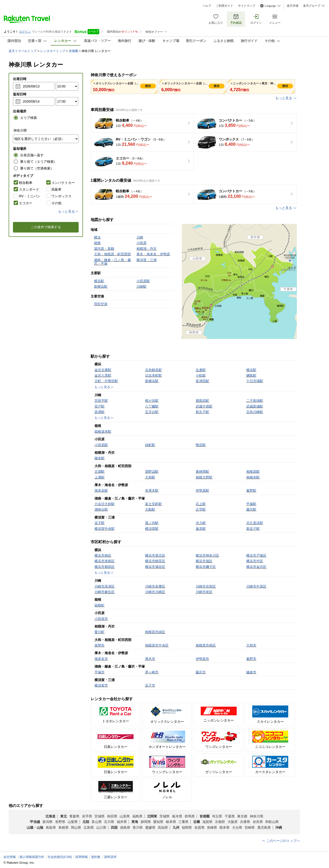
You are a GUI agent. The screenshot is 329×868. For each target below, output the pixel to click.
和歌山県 (272, 822)
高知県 (163, 827)
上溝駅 (100, 477)
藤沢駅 (251, 509)
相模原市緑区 (155, 632)
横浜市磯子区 (206, 567)
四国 (114, 827)
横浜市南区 (103, 555)
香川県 (138, 827)
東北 (64, 816)
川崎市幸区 (204, 592)
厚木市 (150, 659)
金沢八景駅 (103, 375)
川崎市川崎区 (155, 592)
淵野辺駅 (152, 472)
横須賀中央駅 (105, 529)
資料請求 (110, 857)
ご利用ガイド (224, 6)
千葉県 (230, 816)
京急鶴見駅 (153, 370)
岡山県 (76, 827)
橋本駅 (100, 458)
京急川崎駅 (255, 412)
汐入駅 (201, 523)
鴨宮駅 (201, 445)
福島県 (137, 816)
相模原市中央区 (157, 645)
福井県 (122, 822)
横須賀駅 (152, 529)
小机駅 (201, 375)
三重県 (183, 822)
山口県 (101, 827)
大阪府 (233, 822)
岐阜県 (171, 822)
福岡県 (187, 827)
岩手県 (87, 816)
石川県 (109, 822)
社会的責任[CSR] (60, 857)
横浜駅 (251, 370)
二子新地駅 (255, 401)
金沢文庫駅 (103, 370)
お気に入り (216, 19)
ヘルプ (207, 6)
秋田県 (112, 816)
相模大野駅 (204, 477)
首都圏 (73, 51)
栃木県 (177, 816)
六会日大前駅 (105, 504)
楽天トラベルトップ (23, 51)
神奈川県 (257, 816)
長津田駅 (202, 381)
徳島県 (125, 827)
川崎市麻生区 (105, 592)
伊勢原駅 (202, 490)
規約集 (96, 857)
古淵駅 (100, 472)
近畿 (197, 822)
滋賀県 (207, 822)
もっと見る (286, 98)
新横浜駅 (152, 381)
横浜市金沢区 (256, 567)
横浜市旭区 (204, 561)
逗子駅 (100, 523)
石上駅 (201, 504)
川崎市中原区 (256, 586)
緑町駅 (150, 445)
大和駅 (150, 477)
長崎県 (212, 827)
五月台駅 (152, 412)
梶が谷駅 (152, 401)
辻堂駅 (201, 509)
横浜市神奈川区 (207, 555)
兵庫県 (245, 822)
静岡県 (146, 822)
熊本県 (224, 827)
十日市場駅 (255, 381)
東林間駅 (202, 472)
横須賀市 (101, 685)
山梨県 (73, 822)
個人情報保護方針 (32, 857)
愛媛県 (150, 827)
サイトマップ (247, 6)
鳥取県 (51, 827)
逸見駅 (201, 529)
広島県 (89, 827)
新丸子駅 (202, 412)
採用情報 (82, 857)
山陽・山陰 (35, 827)
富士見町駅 (153, 504)
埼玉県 (217, 816)
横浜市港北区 (155, 555)
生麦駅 (201, 370)
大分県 (237, 827)
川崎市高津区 (105, 586)
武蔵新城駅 (255, 406)
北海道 (50, 816)
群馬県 (190, 816)
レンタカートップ (53, 51)
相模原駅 (253, 472)
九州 (176, 827)
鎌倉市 (251, 672)
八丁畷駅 (152, 406)
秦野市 (251, 659)
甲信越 (35, 822)
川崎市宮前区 (206, 586)
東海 (135, 822)
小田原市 (101, 619)
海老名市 (101, 659)
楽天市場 (293, 6)
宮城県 (100, 816)
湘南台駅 (101, 509)
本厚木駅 (152, 490)
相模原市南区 (206, 645)
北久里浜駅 (255, 523)
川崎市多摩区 (155, 586)
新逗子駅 (253, 529)
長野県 (60, 822)
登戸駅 (100, 406)
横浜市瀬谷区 (155, 567)
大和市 (251, 645)
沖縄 (279, 827)
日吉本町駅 (153, 375)
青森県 (74, 816)
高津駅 (100, 412)
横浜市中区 (255, 561)
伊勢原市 (202, 659)
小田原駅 (101, 445)
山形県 (125, 816)
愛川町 (100, 632)
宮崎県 (250, 827)
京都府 (220, 822)
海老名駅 (101, 490)
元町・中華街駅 (106, 381)
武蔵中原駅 (204, 406)
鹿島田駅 (202, 401)
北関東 (152, 816)
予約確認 (236, 19)
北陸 (86, 822)
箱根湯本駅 (103, 431)
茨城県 (164, 816)
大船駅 (150, 509)
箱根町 (100, 605)
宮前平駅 (101, 401)
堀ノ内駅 (152, 523)
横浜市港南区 (105, 561)
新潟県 (47, 822)
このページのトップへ (281, 841)
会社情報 (10, 857)
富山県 (97, 822)
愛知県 (158, 822)
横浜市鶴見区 (155, 561)
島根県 (64, 827)
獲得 (148, 86)
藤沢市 (201, 672)
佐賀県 (200, 827)
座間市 (100, 645)
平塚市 (100, 672)
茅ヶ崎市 (152, 672)
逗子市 (150, 685)
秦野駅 (251, 490)
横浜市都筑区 (105, 567)
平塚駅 (251, 504)
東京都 (242, 816)
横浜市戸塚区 (256, 555)
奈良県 (258, 822)
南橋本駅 (253, 477)
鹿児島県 (264, 827)
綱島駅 (251, 375)
